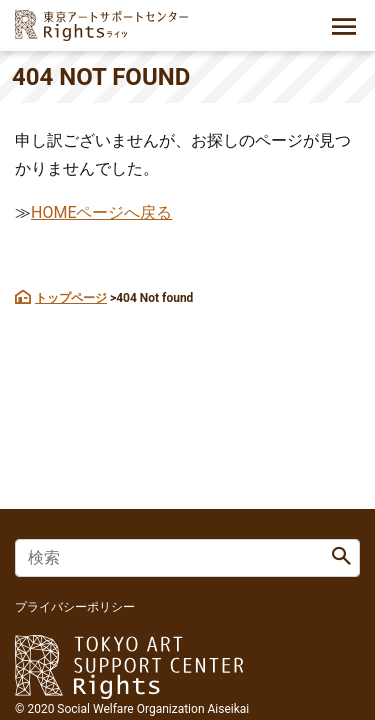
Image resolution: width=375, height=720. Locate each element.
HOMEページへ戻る (101, 212)
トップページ (71, 298)
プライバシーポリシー (75, 607)
